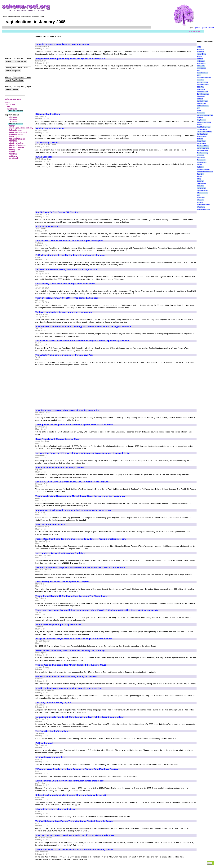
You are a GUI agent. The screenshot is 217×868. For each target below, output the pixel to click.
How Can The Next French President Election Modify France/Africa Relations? (75, 835)
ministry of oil (15, 150)
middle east (11, 104)
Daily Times (201, 89)
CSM (199, 75)
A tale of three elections (48, 226)
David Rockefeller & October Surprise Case (57, 439)
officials (12, 152)
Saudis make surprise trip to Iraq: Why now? (58, 624)
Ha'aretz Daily (202, 103)
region (8, 102)
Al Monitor (200, 52)
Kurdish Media (202, 136)
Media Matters (202, 141)
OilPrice (200, 165)
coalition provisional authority (21, 128)
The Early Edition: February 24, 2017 (54, 703)
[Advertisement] (59, 90)
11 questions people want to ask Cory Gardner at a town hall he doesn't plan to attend (80, 717)
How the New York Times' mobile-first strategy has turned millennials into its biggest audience (83, 326)
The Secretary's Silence (47, 143)
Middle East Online (203, 146)
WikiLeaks (200, 200)
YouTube (211, 28)
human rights (14, 136)
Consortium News (203, 85)
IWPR (199, 111)
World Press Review (204, 205)
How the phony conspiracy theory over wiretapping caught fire (67, 410)
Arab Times (201, 66)
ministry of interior (16, 147)
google (197, 28)
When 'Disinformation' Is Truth (51, 525)
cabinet (12, 126)
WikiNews (200, 202)
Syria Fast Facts (44, 157)
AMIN (199, 47)
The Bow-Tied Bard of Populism (52, 731)
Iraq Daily (200, 118)
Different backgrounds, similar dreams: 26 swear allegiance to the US (71, 795)
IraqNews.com (202, 120)
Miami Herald (201, 143)
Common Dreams (203, 82)
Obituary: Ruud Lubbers (48, 114)
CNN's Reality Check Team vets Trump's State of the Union (65, 284)
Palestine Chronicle (203, 169)
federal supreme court (18, 132)
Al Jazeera (201, 49)
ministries (13, 141)
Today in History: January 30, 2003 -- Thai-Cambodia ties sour (67, 298)
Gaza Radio (201, 96)
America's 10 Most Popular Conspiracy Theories (60, 468)
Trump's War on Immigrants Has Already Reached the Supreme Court (71, 665)
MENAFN (200, 139)
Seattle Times (201, 183)
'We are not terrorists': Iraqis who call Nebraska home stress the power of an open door (80, 567)
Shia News (201, 186)
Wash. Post (201, 198)
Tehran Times (201, 188)
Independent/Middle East (205, 115)
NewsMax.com (202, 162)
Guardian (200, 99)
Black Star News (203, 73)
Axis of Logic (201, 68)
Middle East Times (203, 148)
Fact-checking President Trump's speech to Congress (62, 582)
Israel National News (204, 127)
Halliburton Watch (203, 106)
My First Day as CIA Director (50, 128)
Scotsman (200, 181)
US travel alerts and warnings (50, 757)
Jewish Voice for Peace (205, 132)
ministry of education (18, 145)
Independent (201, 113)
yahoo (204, 28)
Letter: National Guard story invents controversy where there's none (70, 781)
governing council (16, 134)
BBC (199, 71)
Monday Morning (202, 153)
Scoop (199, 179)
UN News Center (203, 193)
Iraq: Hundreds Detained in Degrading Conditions (60, 553)
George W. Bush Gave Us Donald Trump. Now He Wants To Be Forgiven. (72, 482)
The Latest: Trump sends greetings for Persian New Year (64, 355)
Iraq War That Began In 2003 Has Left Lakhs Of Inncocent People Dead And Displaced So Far (83, 453)
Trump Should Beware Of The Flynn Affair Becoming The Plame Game (71, 596)
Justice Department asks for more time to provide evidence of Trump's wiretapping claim (81, 539)
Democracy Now (202, 92)
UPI (198, 195)
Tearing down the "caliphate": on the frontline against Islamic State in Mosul (74, 425)
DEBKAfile (200, 87)
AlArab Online (202, 54)
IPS (198, 108)
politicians (13, 156)
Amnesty (200, 59)
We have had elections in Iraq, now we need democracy (64, 312)
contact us (195, 31)
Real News (201, 174)
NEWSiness (201, 158)
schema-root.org (13, 99)
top (210, 863)
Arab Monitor (201, 63)
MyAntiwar (200, 155)
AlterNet (200, 56)
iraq (8, 106)
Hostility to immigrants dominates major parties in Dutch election (69, 688)
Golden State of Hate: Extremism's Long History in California (66, 677)
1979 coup (13, 121)
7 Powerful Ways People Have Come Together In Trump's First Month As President (77, 769)
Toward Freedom (203, 191)
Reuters (200, 176)
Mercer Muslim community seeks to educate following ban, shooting (70, 651)
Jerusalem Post (202, 129)
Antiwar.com (201, 61)
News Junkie (201, 160)
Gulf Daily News (202, 101)
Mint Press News (203, 151)
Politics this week (44, 743)
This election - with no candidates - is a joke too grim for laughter (69, 241)
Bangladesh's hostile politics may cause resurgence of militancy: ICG (71, 59)
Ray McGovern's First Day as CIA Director (57, 212)
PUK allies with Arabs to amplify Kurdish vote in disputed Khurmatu (70, 255)
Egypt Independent (203, 94)
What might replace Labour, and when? (55, 809)
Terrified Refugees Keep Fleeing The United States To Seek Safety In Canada (74, 821)
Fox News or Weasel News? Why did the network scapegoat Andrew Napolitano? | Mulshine (82, 341)
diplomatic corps (16, 130)
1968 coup (13, 119)
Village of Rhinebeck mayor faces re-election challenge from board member (74, 639)
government (12, 109)
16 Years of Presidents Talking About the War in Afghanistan (66, 269)
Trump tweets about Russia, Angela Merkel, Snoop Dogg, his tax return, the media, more (80, 496)
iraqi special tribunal (17, 139)
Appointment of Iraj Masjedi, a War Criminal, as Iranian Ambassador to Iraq (73, 510)
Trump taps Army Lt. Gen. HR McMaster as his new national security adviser (74, 850)
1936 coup (13, 117)
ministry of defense (17, 143)
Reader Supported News (205, 172)
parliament (13, 154)
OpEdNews (201, 167)
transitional (13, 158)
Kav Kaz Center (202, 134)
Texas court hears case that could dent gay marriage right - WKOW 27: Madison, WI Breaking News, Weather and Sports (97, 610)
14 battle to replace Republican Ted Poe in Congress (62, 44)
